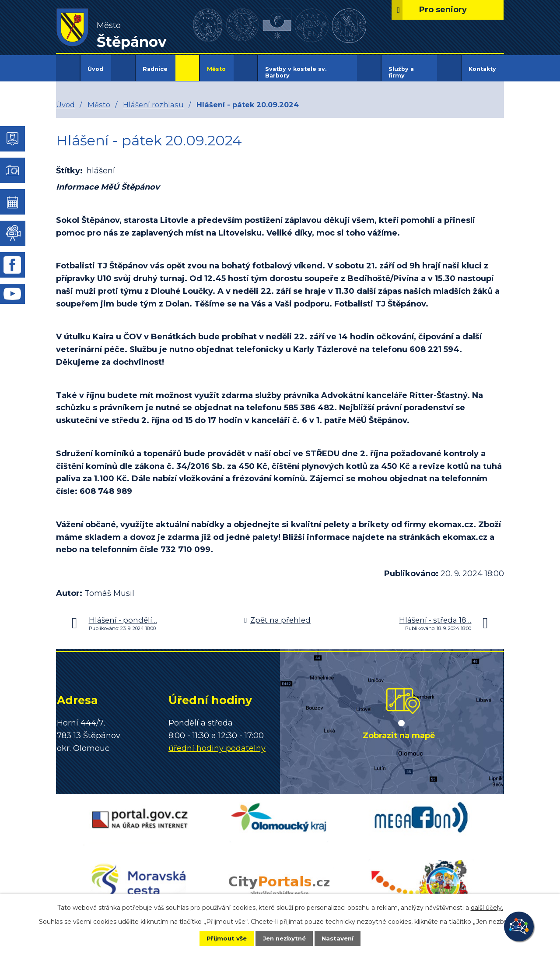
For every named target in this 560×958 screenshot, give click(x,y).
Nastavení (344, 938)
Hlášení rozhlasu (153, 99)
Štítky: (69, 165)
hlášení (101, 165)
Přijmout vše (220, 938)
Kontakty (482, 69)
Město (216, 69)
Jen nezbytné (284, 938)
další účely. (487, 907)
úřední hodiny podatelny (217, 742)
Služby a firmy (401, 72)
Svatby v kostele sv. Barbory (296, 72)
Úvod (95, 69)
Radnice (155, 69)
